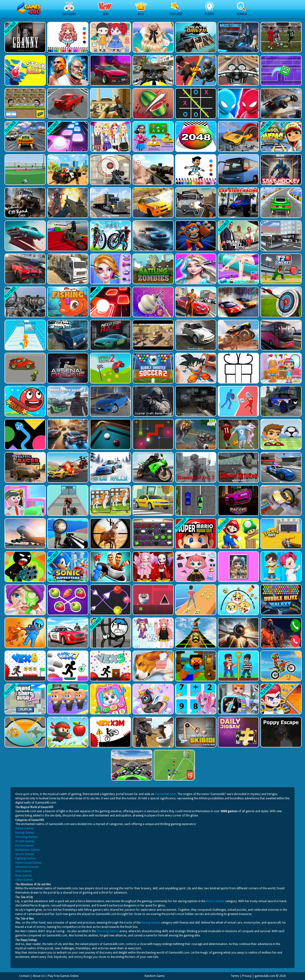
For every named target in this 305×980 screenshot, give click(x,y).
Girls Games (23, 871)
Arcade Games (25, 841)
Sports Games (25, 854)
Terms (235, 976)
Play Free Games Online (63, 976)
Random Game (155, 976)
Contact (24, 976)
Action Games (24, 828)
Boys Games (23, 876)
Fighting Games (25, 858)
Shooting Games (26, 837)
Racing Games (25, 833)
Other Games (24, 880)
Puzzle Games (24, 846)
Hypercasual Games (28, 863)
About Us (39, 976)
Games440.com (165, 794)
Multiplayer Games (28, 850)
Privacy (247, 976)
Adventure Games (27, 867)
